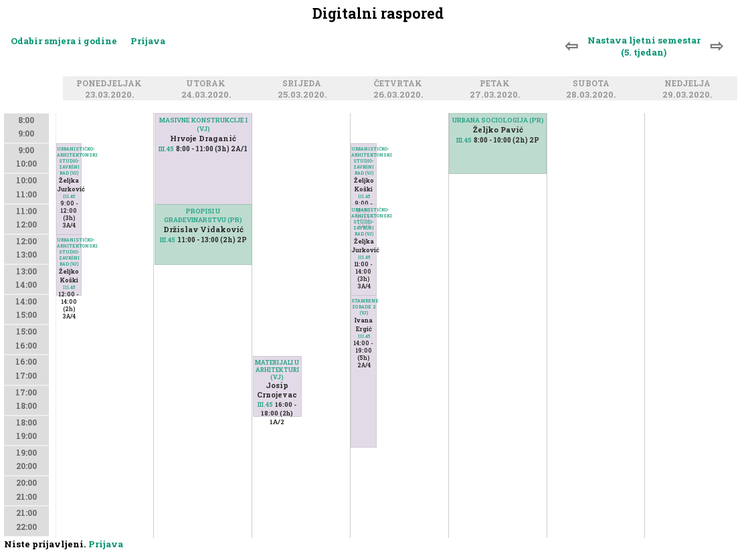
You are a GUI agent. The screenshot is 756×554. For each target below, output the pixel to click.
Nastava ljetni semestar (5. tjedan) (644, 46)
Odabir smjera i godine (64, 41)
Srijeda (304, 84)
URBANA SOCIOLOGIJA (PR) (498, 120)
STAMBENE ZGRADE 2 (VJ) (363, 307)
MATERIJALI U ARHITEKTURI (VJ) (277, 370)
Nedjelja (689, 84)
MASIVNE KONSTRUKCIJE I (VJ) (203, 124)
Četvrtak (400, 84)
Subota (593, 84)
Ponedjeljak (111, 84)
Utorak (208, 84)
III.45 (69, 287)
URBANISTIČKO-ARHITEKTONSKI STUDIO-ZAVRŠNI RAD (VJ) (69, 252)
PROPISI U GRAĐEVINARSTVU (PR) (203, 215)
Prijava (148, 41)
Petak (497, 84)
